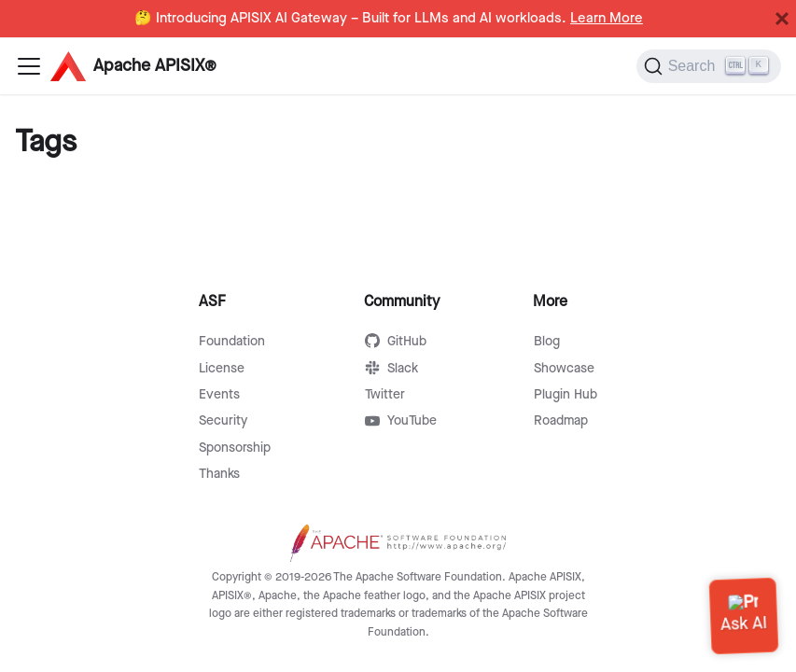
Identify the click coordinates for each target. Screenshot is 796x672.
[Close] (782, 19)
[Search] (709, 66)
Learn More (607, 19)
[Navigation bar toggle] (29, 66)
